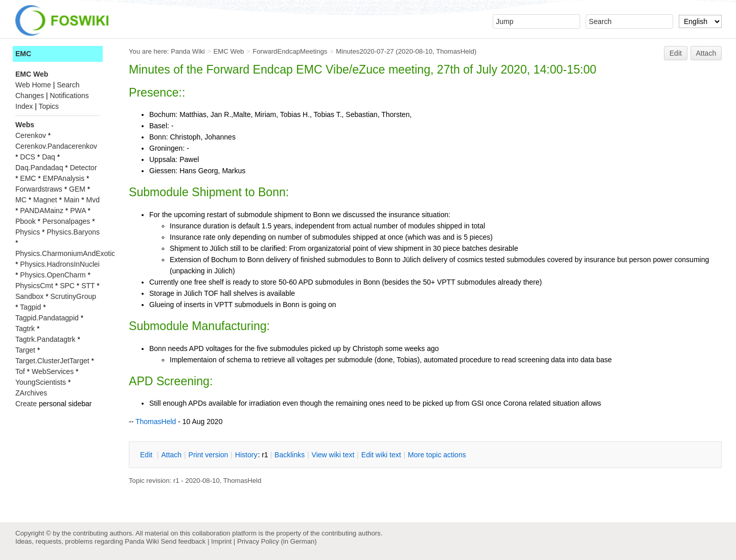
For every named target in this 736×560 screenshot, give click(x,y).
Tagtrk (25, 329)
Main (72, 200)
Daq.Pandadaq (39, 168)
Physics (28, 232)
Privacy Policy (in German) (277, 541)
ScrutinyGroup (73, 296)
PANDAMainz (42, 211)
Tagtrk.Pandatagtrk (45, 339)
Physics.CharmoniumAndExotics (67, 253)
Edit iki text (381, 455)
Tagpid (30, 307)
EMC (23, 54)
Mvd (93, 200)
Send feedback (183, 541)
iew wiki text (333, 455)
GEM (77, 189)
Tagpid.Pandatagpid (47, 318)
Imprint (221, 541)
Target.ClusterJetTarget (52, 361)
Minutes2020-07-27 (365, 51)
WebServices (53, 371)
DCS (28, 157)
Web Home (33, 85)
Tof (20, 371)
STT (88, 286)
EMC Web (229, 51)
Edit (676, 53)
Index (24, 106)
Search (68, 85)
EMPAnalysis (64, 178)
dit (147, 455)
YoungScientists (41, 382)
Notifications (69, 96)
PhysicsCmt (34, 286)
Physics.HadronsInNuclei (60, 264)
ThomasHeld (455, 51)
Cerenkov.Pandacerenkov (56, 146)
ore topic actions (437, 455)
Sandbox (29, 296)
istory (246, 455)
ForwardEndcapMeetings (290, 51)
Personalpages (66, 221)
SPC (67, 286)
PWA (78, 211)
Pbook (26, 221)
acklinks (290, 455)
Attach (706, 53)
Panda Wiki (188, 51)
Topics (49, 106)
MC (21, 200)
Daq (49, 157)
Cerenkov (31, 135)
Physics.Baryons (73, 232)
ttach (171, 455)
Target (25, 350)
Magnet (45, 200)
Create (26, 404)
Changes (30, 96)
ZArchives (31, 393)
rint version (209, 455)
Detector (84, 168)
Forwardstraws (39, 189)
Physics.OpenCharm (53, 275)
